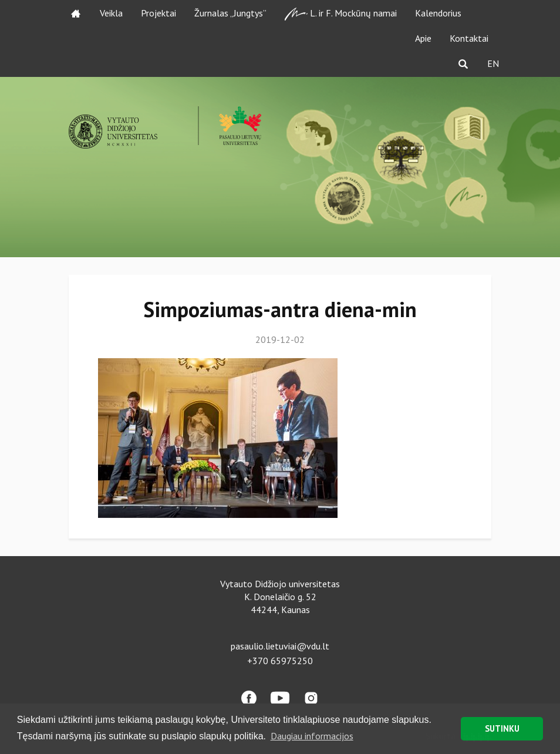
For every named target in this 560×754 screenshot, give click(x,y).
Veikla (111, 13)
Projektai (158, 13)
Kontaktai (469, 38)
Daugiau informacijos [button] (312, 736)
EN (493, 63)
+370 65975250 (280, 661)
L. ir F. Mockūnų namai (341, 14)
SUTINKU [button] (502, 728)
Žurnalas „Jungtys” (230, 13)
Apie (423, 38)
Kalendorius (438, 13)
